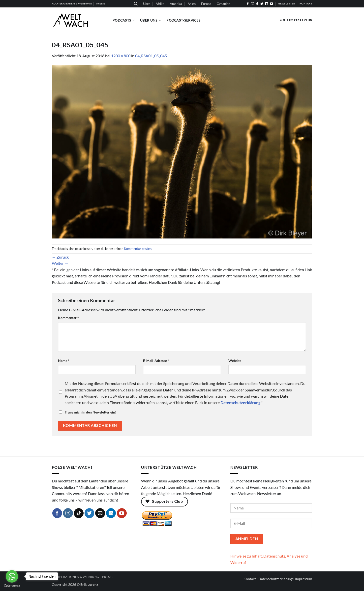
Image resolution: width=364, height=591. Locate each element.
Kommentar (68, 318)
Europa (206, 4)
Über (147, 4)
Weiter (60, 263)
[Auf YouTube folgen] (272, 4)
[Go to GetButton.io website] (12, 586)
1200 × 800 (121, 56)
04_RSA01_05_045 (151, 56)
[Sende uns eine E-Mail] (100, 513)
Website (235, 361)
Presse (108, 577)
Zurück (60, 257)
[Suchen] (136, 4)
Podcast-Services (183, 20)
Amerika (176, 4)
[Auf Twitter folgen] (262, 4)
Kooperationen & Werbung (76, 577)
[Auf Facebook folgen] (248, 4)
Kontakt (250, 579)
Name (64, 361)
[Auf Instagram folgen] (252, 4)
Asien (192, 4)
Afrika (160, 4)
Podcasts (124, 20)
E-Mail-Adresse (156, 361)
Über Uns (151, 20)
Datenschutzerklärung (275, 579)
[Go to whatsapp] (12, 576)
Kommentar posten (138, 249)
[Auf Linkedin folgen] (267, 4)
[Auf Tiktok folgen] (257, 4)
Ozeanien (223, 4)
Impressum (304, 579)
